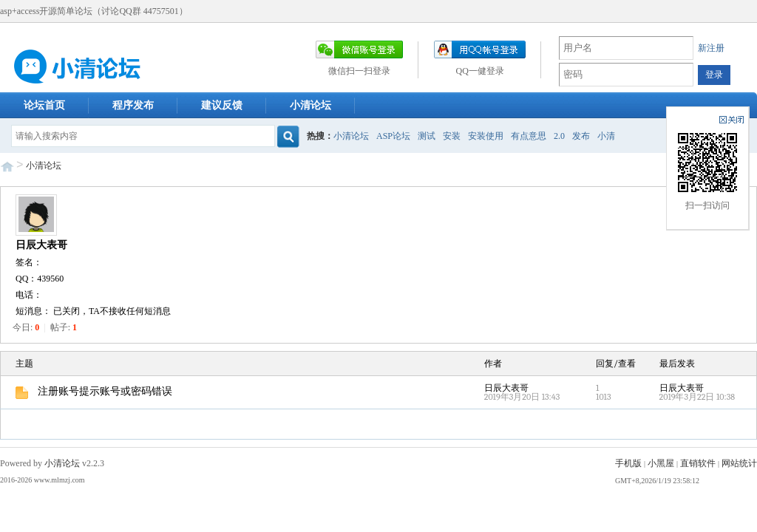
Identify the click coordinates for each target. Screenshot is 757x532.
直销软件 (698, 463)
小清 (606, 136)
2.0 (559, 136)
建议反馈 (222, 105)
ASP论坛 (393, 136)
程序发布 (133, 105)
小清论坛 (310, 105)
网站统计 (739, 463)
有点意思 (529, 136)
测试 (427, 136)
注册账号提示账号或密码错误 (94, 391)
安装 (452, 136)
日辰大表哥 (41, 245)
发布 (581, 136)
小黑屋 (661, 463)
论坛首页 (44, 105)
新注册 (711, 48)
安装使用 (486, 136)
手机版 (628, 463)
